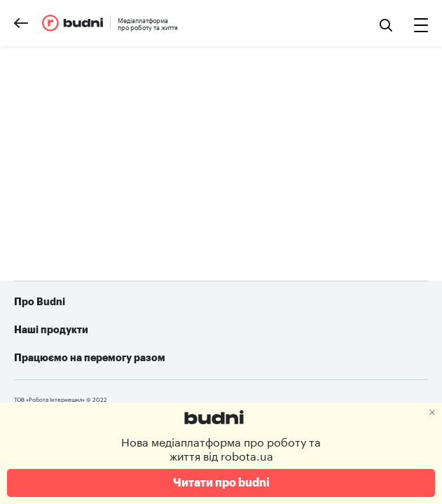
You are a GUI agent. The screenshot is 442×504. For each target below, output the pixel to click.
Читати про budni (221, 483)
